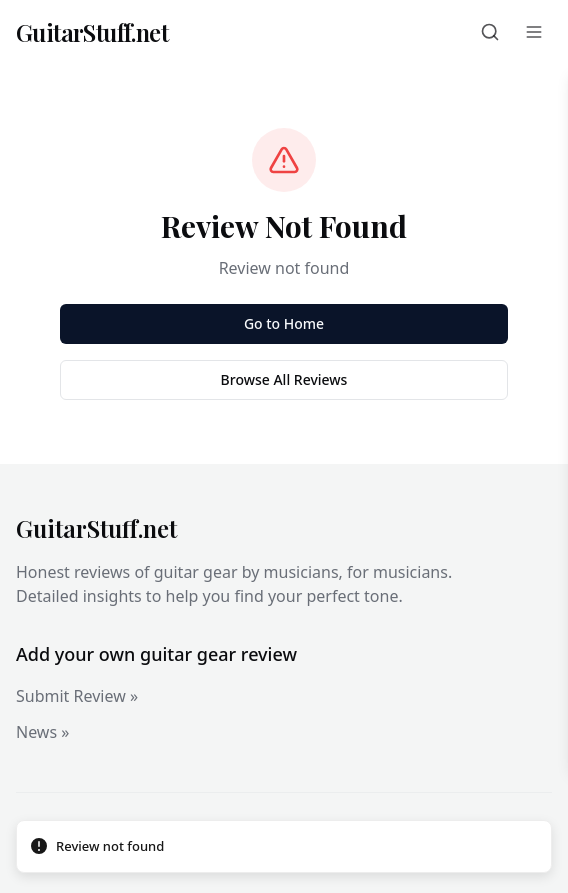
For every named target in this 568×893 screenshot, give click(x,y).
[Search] (490, 32)
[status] (284, 847)
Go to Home (284, 323)
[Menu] (534, 32)
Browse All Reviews (284, 379)
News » (42, 732)
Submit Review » (77, 696)
